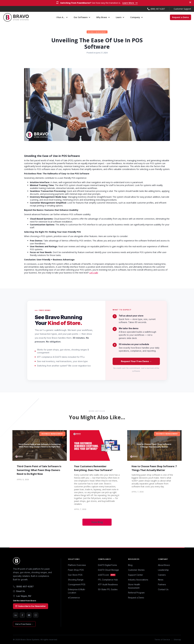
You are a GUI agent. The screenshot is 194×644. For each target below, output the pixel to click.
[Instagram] (36, 615)
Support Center (136, 575)
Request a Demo (181, 17)
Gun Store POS (75, 575)
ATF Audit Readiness (108, 584)
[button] (62, 17)
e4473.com (107, 575)
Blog (130, 565)
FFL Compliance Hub (108, 580)
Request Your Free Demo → (136, 361)
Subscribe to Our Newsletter (31, 606)
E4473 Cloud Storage (108, 570)
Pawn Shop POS (76, 570)
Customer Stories (136, 570)
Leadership (163, 570)
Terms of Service (162, 640)
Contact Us (163, 589)
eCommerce (74, 598)
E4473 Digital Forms (108, 565)
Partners (162, 584)
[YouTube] (29, 615)
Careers (162, 575)
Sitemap (177, 640)
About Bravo (164, 565)
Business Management (52, 434)
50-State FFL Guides (108, 589)
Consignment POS (77, 584)
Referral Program (136, 593)
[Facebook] (22, 615)
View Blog (97, 522)
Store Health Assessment (134, 586)
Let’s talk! (94, 273)
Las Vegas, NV (22, 596)
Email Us (19, 591)
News (161, 580)
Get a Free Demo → (24, 624)
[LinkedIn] (16, 615)
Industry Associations (138, 580)
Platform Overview (77, 565)
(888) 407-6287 (23, 586)
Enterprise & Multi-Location (77, 591)
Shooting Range (76, 580)
